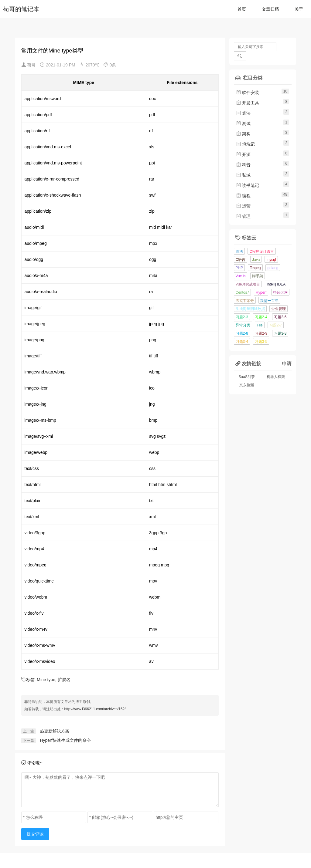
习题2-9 (261, 324)
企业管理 (279, 300)
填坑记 (245, 135)
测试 (243, 114)
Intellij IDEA (276, 275)
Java (256, 251)
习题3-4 (242, 333)
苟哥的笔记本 (21, 9)
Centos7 (243, 283)
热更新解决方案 (55, 731)
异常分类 (243, 316)
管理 (243, 207)
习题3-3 (280, 324)
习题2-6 (280, 308)
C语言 (241, 251)
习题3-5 (261, 333)
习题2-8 (242, 324)
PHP (239, 259)
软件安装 (248, 83)
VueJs (241, 267)
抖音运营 (280, 283)
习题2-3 (242, 308)
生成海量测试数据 (250, 300)
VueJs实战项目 (248, 275)
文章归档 (270, 9)
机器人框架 (276, 368)
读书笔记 (248, 176)
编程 (243, 187)
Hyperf (261, 283)
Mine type (46, 680)
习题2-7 (276, 316)
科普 (243, 156)
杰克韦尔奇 (245, 292)
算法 (243, 104)
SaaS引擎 (247, 368)
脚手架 (258, 267)
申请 (287, 354)
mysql (271, 251)
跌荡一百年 (269, 292)
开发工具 (248, 94)
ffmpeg (255, 259)
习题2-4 (261, 308)
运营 (243, 197)
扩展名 (64, 680)
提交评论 (35, 834)
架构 (243, 125)
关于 (299, 9)
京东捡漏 (247, 376)
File (260, 316)
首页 (242, 9)
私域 (243, 166)
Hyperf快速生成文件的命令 (65, 740)
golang (273, 259)
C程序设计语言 (262, 242)
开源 (243, 145)
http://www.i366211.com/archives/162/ (95, 709)
